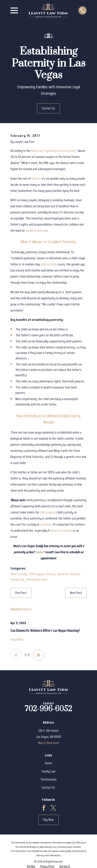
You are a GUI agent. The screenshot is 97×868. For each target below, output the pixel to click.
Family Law (17, 579)
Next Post (76, 593)
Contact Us (48, 108)
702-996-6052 (48, 709)
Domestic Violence (69, 574)
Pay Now (48, 820)
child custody (49, 264)
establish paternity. (37, 230)
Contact (40, 552)
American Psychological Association (53, 151)
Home (48, 763)
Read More (17, 639)
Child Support (37, 574)
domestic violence (61, 530)
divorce (36, 178)
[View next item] (38, 655)
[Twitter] (53, 808)
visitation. (46, 524)
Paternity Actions (37, 579)
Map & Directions (49, 743)
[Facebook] (44, 808)
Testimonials (48, 779)
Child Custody (19, 574)
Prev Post (21, 593)
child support (48, 512)
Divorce (51, 574)
